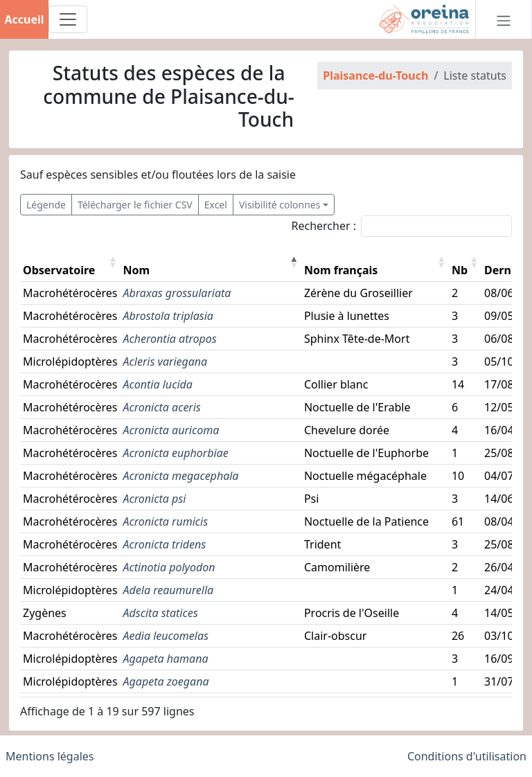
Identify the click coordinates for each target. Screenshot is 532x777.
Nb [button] (460, 270)
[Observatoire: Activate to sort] (70, 262)
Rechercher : (323, 226)
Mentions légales (50, 756)
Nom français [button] (341, 270)
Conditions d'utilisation (467, 756)
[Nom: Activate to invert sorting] (211, 262)
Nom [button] (137, 270)
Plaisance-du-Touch (375, 75)
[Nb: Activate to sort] (465, 262)
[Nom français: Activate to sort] (375, 262)
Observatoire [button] (59, 270)
